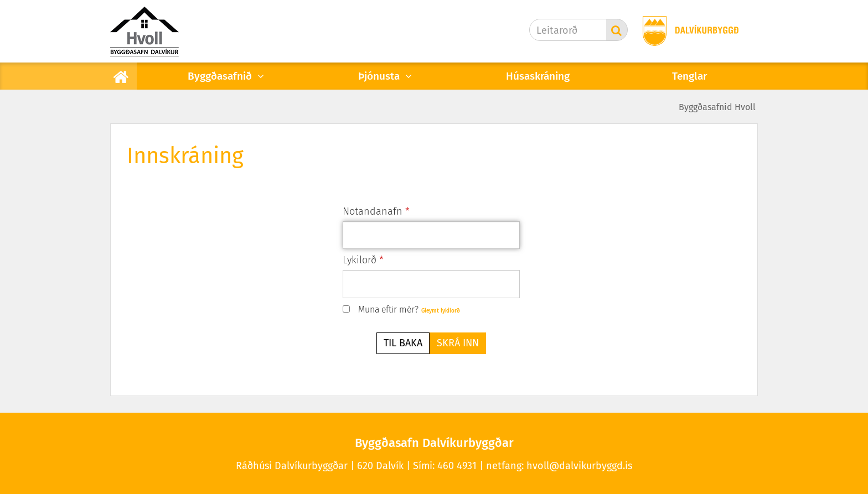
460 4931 (457, 466)
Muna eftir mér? (388, 310)
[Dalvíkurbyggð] (687, 32)
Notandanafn (373, 211)
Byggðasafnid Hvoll (717, 107)
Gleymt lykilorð (441, 311)
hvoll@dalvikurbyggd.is (579, 466)
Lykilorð (360, 260)
